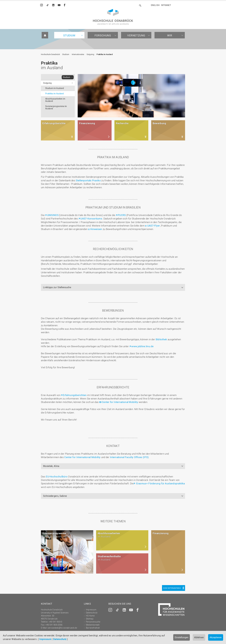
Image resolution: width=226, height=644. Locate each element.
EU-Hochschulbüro (56, 476)
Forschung (103, 35)
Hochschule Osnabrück (50, 54)
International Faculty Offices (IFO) (129, 457)
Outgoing (90, 54)
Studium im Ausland (55, 88)
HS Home (90, 616)
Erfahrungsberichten (75, 395)
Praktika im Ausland (105, 54)
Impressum (45, 639)
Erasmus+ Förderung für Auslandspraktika (160, 483)
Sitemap (90, 619)
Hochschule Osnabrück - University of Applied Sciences (113, 17)
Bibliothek (161, 339)
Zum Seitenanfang (172, 588)
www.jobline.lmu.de (142, 346)
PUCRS (122, 215)
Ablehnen (199, 637)
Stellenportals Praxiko (88, 180)
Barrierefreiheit (93, 628)
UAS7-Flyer (154, 226)
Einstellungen (182, 637)
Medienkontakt (93, 625)
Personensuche (93, 622)
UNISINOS (53, 215)
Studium (69, 35)
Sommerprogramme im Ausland (56, 107)
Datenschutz (60, 639)
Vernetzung (136, 35)
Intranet (166, 5)
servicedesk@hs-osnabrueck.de (62, 628)
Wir (170, 35)
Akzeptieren (216, 637)
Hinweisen (96, 229)
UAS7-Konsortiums (91, 218)
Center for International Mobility (120, 402)
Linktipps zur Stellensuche (57, 287)
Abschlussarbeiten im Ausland (55, 100)
